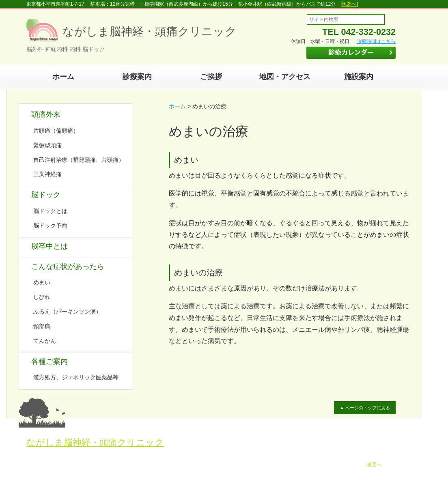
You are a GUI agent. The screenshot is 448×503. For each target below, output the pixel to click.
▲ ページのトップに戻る (364, 408)
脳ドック (46, 195)
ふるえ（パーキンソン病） (67, 312)
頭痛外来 (46, 114)
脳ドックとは (50, 211)
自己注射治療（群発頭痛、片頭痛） (79, 160)
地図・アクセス (285, 77)
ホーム (63, 77)
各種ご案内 (50, 361)
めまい (42, 282)
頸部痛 (42, 326)
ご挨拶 (211, 77)
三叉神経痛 (47, 174)
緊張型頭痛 (47, 145)
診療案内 (137, 77)
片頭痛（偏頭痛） (56, 131)
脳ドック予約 (50, 226)
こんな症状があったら (68, 267)
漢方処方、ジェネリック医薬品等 (76, 377)
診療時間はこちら (376, 41)
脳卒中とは (50, 246)
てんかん (45, 341)
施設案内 (359, 77)
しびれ (42, 297)
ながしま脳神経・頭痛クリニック (95, 442)
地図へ (349, 4)
